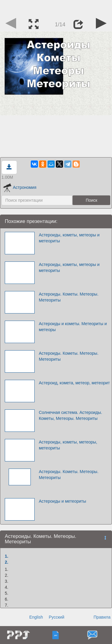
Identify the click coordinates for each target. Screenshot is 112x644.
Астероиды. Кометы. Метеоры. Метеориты (69, 297)
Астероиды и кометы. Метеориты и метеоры (73, 327)
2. (7, 562)
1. (7, 556)
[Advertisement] (56, 7)
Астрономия (20, 187)
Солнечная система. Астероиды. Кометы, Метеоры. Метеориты (70, 415)
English (36, 617)
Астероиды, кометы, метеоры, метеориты (68, 445)
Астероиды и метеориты (62, 501)
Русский (56, 617)
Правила (102, 617)
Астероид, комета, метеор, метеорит (74, 383)
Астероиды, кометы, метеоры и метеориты (69, 238)
